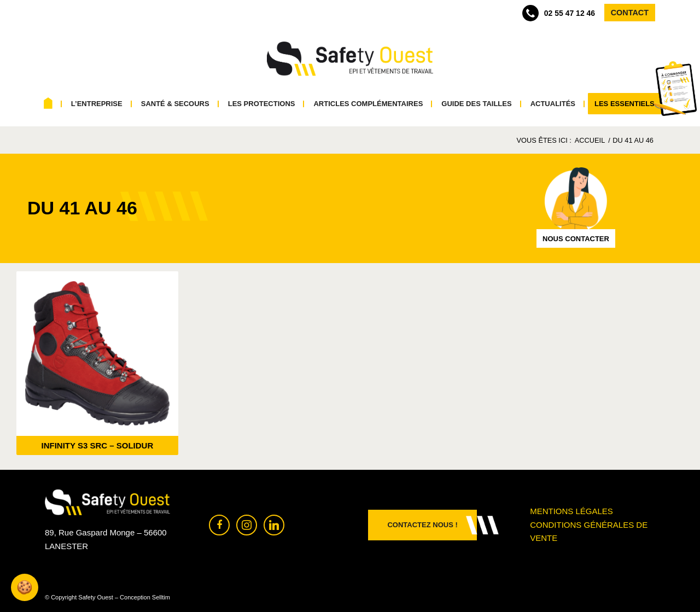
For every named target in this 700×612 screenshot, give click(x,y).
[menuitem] (48, 104)
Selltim (161, 597)
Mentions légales (571, 511)
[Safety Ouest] (350, 59)
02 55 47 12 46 (559, 13)
